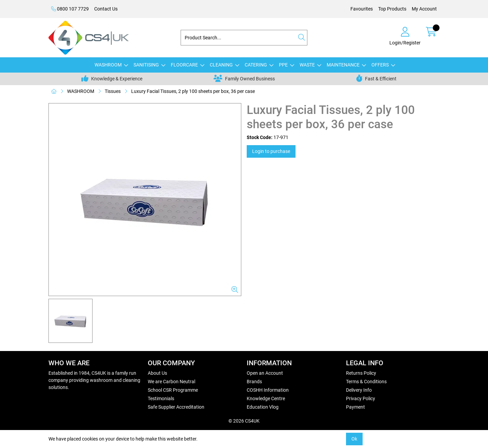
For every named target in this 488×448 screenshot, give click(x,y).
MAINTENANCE (343, 65)
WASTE (307, 65)
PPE (283, 65)
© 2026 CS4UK (244, 421)
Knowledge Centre (266, 398)
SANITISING (146, 65)
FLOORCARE (184, 65)
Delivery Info (359, 390)
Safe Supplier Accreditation (176, 407)
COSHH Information (268, 390)
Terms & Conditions (366, 382)
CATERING (256, 65)
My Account (424, 9)
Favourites (362, 9)
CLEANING (221, 65)
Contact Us (106, 9)
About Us (157, 373)
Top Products (392, 9)
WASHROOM (108, 65)
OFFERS (380, 65)
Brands (254, 382)
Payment (355, 407)
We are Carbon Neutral (171, 382)
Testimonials (161, 398)
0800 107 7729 (70, 9)
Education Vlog (263, 407)
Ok (354, 439)
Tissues (113, 91)
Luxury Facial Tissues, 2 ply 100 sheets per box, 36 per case (193, 91)
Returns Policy (361, 373)
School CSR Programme (173, 390)
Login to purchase (271, 151)
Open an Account (265, 373)
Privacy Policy (361, 398)
